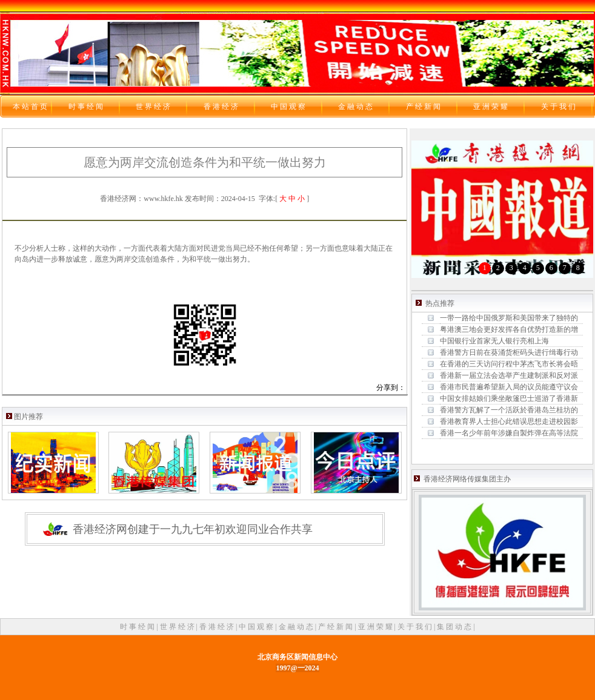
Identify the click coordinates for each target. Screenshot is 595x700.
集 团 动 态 (455, 627)
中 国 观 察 (257, 627)
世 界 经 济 (178, 627)
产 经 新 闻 (336, 627)
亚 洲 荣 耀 (376, 627)
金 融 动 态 (297, 627)
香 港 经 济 (218, 627)
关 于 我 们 (416, 627)
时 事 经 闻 (138, 627)
